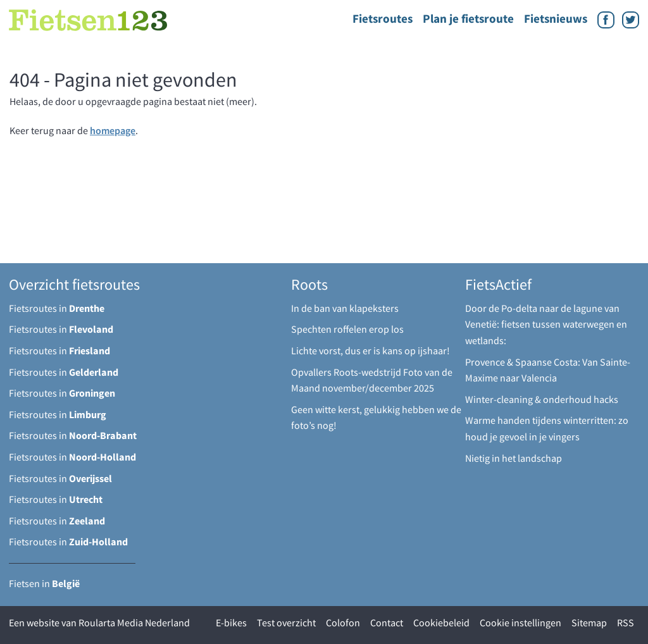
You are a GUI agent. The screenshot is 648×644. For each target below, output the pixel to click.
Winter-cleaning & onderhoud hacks (542, 399)
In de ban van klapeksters (345, 308)
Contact (387, 622)
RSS (626, 622)
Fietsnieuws (556, 18)
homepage (113, 130)
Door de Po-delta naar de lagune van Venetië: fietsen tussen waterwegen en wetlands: (546, 324)
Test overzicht (286, 622)
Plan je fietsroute (468, 18)
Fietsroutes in (57, 308)
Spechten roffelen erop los (347, 329)
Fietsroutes (383, 18)
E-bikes (231, 622)
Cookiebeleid (441, 622)
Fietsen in (44, 583)
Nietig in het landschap (514, 458)
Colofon (343, 622)
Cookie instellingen (520, 622)
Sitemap (589, 622)
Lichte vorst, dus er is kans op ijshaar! (371, 350)
